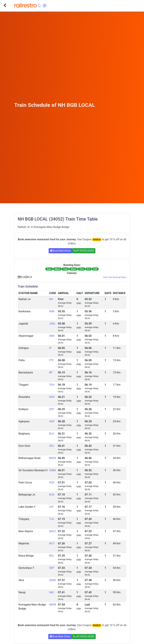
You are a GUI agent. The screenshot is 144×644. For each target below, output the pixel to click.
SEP (52, 409)
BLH (52, 434)
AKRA (53, 580)
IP (50, 348)
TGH (52, 385)
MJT (52, 543)
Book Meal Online (60, 251)
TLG (52, 519)
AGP (52, 421)
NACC (53, 531)
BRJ (52, 556)
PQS (52, 482)
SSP (52, 568)
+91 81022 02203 (84, 251)
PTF (51, 360)
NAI (51, 592)
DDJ (52, 446)
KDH (52, 397)
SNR (52, 336)
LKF (51, 507)
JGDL (52, 324)
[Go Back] (5, 5)
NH (51, 299)
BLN (52, 495)
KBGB (53, 605)
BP (51, 372)
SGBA (53, 470)
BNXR (53, 458)
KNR (52, 311)
